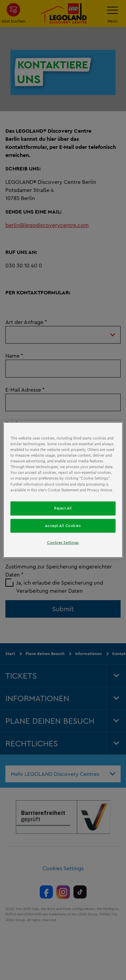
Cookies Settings (63, 543)
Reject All (63, 508)
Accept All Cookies (63, 525)
